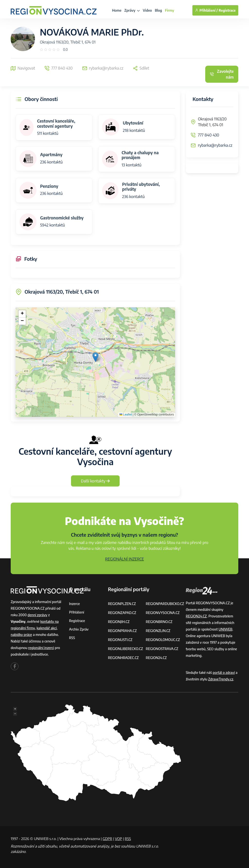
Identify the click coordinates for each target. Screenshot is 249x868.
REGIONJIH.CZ (119, 622)
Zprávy (132, 10)
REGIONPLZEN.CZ (122, 604)
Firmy (169, 10)
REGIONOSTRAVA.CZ (162, 649)
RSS (72, 638)
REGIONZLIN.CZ (158, 631)
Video (147, 10)
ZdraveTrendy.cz (221, 679)
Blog (158, 10)
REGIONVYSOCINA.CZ (163, 613)
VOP (119, 839)
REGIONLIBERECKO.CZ (125, 649)
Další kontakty (95, 481)
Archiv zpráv (79, 629)
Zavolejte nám (222, 74)
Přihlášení (77, 612)
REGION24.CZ (156, 658)
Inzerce (74, 604)
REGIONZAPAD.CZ (122, 613)
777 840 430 (209, 135)
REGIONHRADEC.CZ (123, 658)
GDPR (107, 839)
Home (117, 10)
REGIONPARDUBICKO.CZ (165, 604)
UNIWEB (226, 629)
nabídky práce (21, 635)
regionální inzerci (41, 648)
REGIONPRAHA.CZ (122, 631)
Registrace (227, 10)
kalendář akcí (47, 628)
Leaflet (126, 415)
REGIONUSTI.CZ (120, 640)
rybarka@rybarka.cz (215, 145)
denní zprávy (37, 615)
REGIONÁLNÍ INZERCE (124, 559)
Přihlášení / (206, 10)
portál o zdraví (224, 673)
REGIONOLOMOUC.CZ (163, 640)
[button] (95, 357)
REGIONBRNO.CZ (159, 622)
